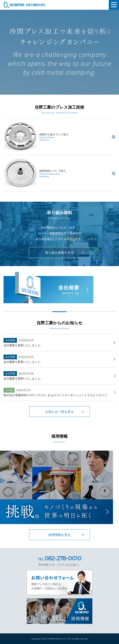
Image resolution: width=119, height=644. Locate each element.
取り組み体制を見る (59, 253)
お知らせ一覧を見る (59, 412)
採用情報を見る (59, 535)
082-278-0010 (59, 558)
